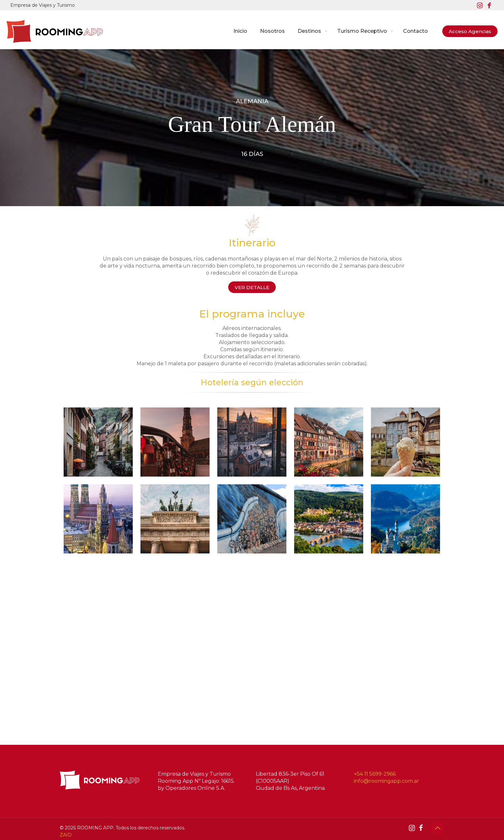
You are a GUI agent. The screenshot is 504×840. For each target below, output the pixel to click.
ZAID (66, 835)
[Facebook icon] (489, 5)
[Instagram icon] (480, 5)
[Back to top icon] (437, 828)
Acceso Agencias (470, 31)
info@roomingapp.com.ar (387, 781)
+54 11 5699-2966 (375, 774)
